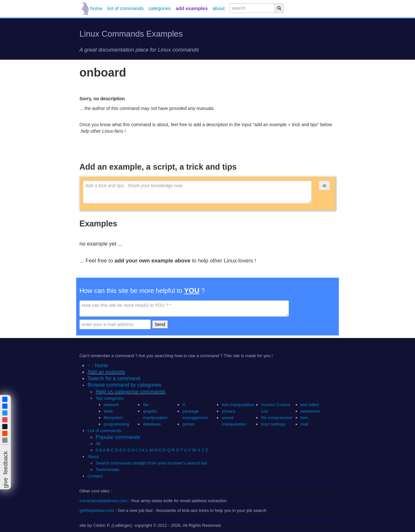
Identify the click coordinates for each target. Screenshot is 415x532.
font (304, 418)
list (125, 8)
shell (108, 411)
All (99, 444)
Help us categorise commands (130, 392)
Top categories (110, 398)
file (146, 405)
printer (189, 424)
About (93, 457)
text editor (310, 405)
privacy (229, 411)
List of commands (104, 431)
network (111, 405)
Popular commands (118, 437)
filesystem (113, 418)
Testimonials (107, 470)
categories (160, 8)
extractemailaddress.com (103, 501)
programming (116, 424)
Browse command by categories (124, 385)
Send (160, 324)
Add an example (106, 372)
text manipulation (238, 405)
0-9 (99, 450)
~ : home (98, 365)
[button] (324, 185)
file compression (277, 418)
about (219, 8)
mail (304, 424)
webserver (310, 411)
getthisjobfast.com (97, 510)
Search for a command (114, 378)
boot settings (273, 424)
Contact (95, 476)
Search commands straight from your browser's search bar (152, 463)
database (152, 424)
